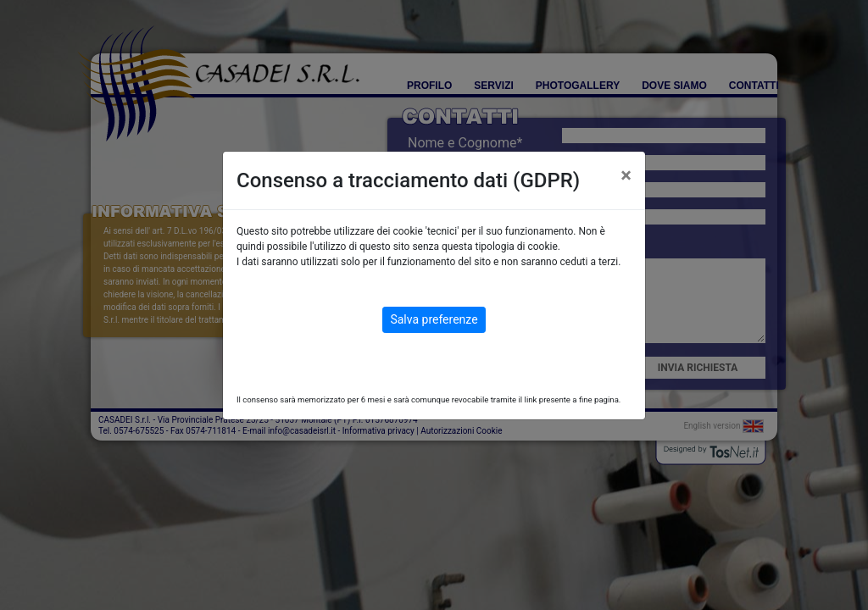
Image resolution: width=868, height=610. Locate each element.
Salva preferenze (434, 319)
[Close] (626, 175)
